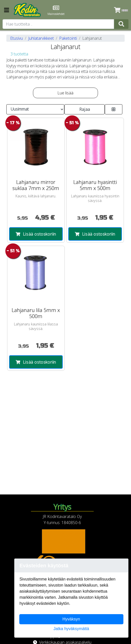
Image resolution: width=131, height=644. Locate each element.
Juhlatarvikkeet (41, 38)
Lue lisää (65, 93)
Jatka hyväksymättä (71, 629)
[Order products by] (35, 109)
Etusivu (17, 38)
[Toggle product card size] (113, 109)
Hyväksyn (71, 619)
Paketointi (68, 38)
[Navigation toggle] (7, 11)
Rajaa (85, 109)
